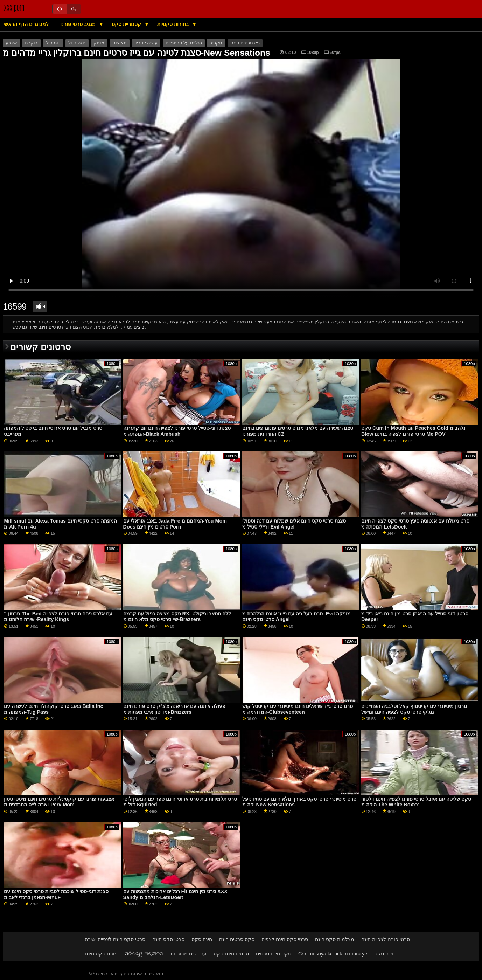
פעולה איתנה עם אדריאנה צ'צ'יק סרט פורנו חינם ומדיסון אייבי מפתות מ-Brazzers (174, 709)
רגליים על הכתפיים (184, 43)
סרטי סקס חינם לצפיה (285, 939)
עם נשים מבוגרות (188, 954)
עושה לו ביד (146, 43)
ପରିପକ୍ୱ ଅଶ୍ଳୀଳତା (144, 954)
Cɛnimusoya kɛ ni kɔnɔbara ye (333, 954)
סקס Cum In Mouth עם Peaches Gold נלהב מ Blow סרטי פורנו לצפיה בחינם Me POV (413, 431)
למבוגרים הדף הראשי (26, 24)
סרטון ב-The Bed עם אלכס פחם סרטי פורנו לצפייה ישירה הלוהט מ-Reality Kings (58, 617)
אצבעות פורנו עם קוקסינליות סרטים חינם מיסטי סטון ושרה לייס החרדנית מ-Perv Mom (59, 802)
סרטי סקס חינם (168, 939)
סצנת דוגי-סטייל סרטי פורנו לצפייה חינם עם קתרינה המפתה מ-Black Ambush (177, 431)
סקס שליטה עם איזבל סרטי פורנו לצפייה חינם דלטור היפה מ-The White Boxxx (416, 802)
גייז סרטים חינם (245, 43)
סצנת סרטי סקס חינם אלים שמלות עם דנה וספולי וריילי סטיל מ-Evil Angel (294, 524)
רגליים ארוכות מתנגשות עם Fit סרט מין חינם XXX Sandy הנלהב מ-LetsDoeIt (175, 894)
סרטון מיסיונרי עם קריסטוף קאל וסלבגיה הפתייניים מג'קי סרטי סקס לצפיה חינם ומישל (414, 709)
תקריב (216, 43)
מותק (99, 43)
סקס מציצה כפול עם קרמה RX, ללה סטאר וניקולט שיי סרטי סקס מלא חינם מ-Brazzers (177, 617)
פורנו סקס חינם (101, 954)
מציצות (120, 43)
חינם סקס (202, 939)
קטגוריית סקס (127, 24)
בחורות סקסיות (174, 24)
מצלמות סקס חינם (335, 939)
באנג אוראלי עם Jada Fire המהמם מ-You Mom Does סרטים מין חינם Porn (175, 524)
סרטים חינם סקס (231, 954)
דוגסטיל (53, 43)
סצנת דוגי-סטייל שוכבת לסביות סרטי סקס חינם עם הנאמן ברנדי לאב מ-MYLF (56, 894)
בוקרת (31, 43)
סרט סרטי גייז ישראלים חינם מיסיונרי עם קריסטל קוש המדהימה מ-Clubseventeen (298, 709)
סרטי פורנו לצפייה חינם (386, 939)
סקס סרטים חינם (237, 939)
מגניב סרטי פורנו (79, 24)
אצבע (11, 43)
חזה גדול (77, 43)
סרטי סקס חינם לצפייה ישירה (115, 939)
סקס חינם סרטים (274, 954)
